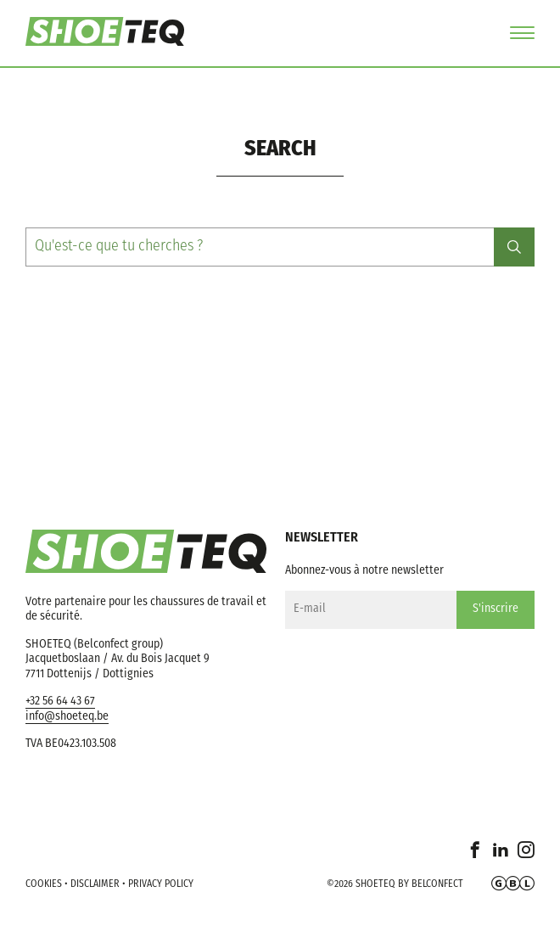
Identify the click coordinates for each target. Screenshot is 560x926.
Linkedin (501, 858)
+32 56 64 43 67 (60, 702)
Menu (522, 33)
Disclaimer (95, 884)
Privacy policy (161, 884)
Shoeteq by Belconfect (409, 884)
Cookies (44, 884)
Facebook (475, 858)
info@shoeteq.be (67, 717)
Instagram (526, 858)
